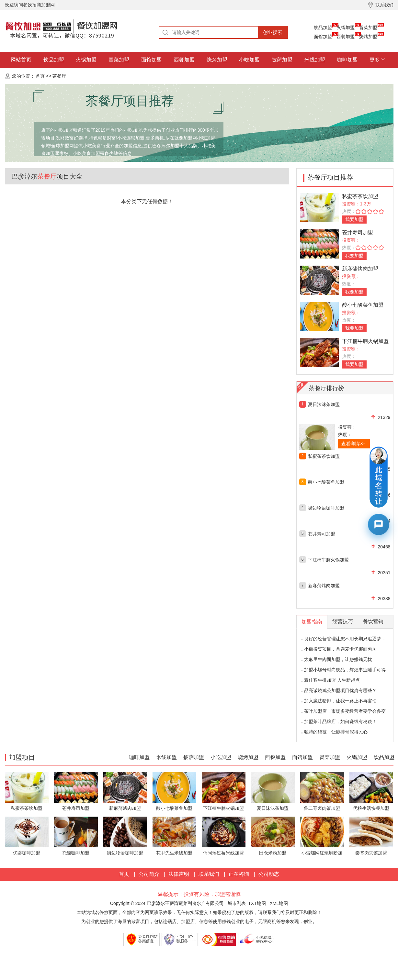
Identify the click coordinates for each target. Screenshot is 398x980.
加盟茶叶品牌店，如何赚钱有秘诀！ (340, 721)
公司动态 (269, 874)
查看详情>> (353, 444)
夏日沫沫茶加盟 (324, 404)
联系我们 (209, 874)
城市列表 (237, 903)
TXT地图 (257, 903)
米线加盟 (315, 60)
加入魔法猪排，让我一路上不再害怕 (340, 701)
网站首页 (21, 60)
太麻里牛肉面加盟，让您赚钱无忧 (338, 659)
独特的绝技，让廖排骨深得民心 (336, 732)
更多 (375, 60)
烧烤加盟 (368, 37)
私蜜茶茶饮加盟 (360, 196)
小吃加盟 (249, 60)
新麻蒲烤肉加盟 (360, 269)
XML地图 (279, 903)
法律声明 (179, 874)
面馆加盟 (323, 37)
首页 (40, 76)
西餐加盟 (346, 37)
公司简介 (149, 874)
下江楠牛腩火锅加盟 (365, 341)
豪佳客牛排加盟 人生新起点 (332, 680)
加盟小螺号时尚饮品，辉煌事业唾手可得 (345, 670)
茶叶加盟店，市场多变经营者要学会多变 (345, 711)
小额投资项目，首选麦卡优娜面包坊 (340, 649)
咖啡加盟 (347, 60)
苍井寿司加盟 (358, 232)
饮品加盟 (323, 28)
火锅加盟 (346, 28)
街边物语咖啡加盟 (326, 508)
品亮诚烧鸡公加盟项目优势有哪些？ (340, 690)
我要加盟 (354, 219)
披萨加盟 (282, 60)
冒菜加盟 (368, 28)
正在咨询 (239, 874)
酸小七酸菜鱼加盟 (363, 305)
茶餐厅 (59, 76)
